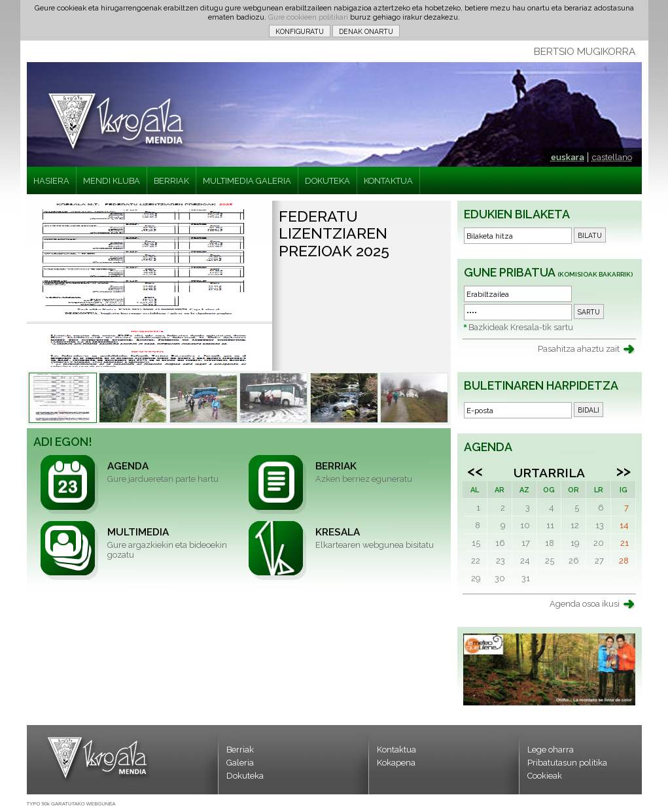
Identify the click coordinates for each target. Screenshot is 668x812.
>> (624, 471)
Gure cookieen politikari (308, 17)
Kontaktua (396, 750)
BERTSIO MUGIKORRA (585, 52)
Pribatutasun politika (567, 763)
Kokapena (396, 763)
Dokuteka (245, 776)
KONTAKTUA (388, 181)
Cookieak (545, 776)
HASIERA (51, 181)
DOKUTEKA (327, 181)
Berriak (240, 750)
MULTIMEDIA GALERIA (247, 181)
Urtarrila (549, 473)
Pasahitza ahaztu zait (579, 349)
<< (475, 471)
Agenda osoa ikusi (585, 604)
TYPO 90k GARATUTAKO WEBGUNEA (71, 804)
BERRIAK (171, 181)
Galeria (240, 763)
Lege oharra (551, 750)
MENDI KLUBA (112, 181)
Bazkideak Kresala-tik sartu (521, 327)
